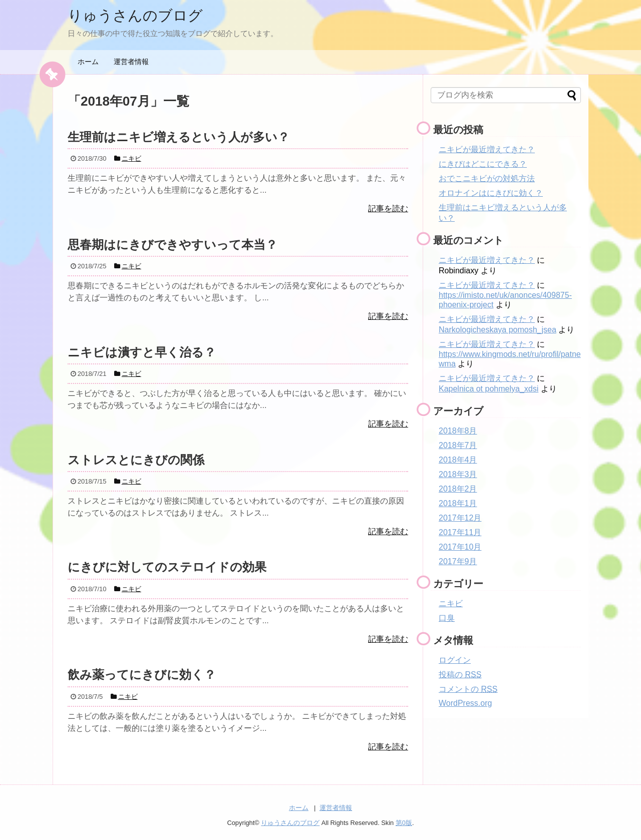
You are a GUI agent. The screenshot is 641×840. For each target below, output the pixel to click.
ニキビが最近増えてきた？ (487, 149)
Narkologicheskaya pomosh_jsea (498, 330)
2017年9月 (458, 561)
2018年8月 (458, 431)
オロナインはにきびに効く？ (491, 193)
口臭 (447, 618)
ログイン (455, 660)
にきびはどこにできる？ (483, 164)
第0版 (404, 823)
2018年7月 (458, 445)
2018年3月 (458, 474)
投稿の (460, 675)
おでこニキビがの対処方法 (487, 178)
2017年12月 (460, 518)
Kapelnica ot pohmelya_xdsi (489, 389)
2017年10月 (460, 547)
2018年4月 (458, 460)
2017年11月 (460, 532)
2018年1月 (458, 503)
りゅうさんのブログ (137, 15)
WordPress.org (465, 703)
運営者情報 (131, 62)
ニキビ (451, 603)
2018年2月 (458, 489)
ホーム (88, 62)
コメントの (468, 689)
